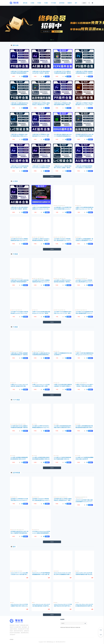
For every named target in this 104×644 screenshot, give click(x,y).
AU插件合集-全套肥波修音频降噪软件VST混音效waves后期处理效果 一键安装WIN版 (84, 168)
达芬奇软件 (56, 571)
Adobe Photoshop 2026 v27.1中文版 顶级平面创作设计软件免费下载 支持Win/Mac (63, 606)
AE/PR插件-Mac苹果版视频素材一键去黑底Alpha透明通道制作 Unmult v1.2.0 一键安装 (84, 240)
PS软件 (56, 603)
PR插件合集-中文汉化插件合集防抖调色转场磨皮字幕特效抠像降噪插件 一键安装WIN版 (19, 73)
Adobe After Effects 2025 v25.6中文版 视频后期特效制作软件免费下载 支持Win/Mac (84, 606)
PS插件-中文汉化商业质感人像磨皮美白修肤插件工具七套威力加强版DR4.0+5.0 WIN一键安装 (63, 386)
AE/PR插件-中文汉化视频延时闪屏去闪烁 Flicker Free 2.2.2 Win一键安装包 (63, 313)
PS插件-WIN (13, 101)
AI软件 (12, 603)
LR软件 (16, 571)
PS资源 (15, 327)
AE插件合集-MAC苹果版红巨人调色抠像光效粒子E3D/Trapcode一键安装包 (41, 136)
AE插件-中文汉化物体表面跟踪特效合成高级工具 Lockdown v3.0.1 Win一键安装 (41, 209)
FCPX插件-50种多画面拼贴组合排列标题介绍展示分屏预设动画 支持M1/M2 (63, 427)
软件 (14, 547)
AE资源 (15, 181)
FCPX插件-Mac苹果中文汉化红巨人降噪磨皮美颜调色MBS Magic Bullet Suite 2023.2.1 (41, 427)
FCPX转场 (67, 70)
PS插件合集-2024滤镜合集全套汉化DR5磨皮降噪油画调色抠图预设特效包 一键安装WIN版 (19, 105)
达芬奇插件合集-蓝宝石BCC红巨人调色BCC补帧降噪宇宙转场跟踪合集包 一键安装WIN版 (84, 136)
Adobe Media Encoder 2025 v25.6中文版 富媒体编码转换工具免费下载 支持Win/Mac (41, 606)
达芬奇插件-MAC (42, 101)
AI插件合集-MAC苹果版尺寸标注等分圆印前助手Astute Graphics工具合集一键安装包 (84, 105)
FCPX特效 (61, 70)
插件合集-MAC (41, 70)
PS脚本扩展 (84, 383)
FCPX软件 (35, 571)
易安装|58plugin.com (51, 642)
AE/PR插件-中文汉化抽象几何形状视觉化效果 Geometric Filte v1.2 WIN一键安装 (19, 313)
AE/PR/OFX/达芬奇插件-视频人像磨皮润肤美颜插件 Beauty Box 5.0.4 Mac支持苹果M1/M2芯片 (84, 502)
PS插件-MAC (78, 70)
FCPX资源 (16, 400)
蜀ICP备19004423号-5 (61, 642)
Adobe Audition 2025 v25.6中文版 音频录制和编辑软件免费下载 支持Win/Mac (84, 574)
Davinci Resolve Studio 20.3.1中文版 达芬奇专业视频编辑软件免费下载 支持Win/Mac (63, 574)
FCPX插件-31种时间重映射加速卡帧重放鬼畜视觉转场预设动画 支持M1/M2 (84, 427)
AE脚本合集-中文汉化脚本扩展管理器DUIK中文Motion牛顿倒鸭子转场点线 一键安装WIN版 (41, 168)
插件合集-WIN (19, 70)
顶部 (101, 635)
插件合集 (16, 45)
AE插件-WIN (13, 164)
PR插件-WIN (13, 70)
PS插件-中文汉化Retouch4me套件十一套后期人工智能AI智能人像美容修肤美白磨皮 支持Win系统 (84, 386)
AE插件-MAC (35, 133)
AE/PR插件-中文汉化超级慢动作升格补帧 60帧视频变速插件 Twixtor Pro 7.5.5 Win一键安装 (84, 313)
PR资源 (15, 254)
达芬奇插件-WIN (85, 133)
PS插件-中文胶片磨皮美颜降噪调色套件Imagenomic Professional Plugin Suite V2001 (84, 355)
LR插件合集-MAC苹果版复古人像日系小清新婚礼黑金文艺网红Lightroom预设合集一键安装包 (19, 136)
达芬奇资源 (16, 473)
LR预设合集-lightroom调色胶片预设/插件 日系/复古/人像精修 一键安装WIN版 (63, 168)
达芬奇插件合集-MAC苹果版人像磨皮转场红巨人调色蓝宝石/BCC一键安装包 (41, 105)
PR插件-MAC (57, 101)
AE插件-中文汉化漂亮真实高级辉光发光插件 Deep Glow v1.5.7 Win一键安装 (84, 209)
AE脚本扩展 (35, 70)
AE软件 (12, 571)
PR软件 (20, 571)
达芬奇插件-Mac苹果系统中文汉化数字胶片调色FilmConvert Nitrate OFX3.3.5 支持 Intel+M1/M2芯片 (19, 500)
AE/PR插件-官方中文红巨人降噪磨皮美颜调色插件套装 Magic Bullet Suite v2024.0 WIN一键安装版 (19, 240)
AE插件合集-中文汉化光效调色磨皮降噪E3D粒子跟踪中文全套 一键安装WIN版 (19, 168)
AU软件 (77, 571)
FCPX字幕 (56, 70)
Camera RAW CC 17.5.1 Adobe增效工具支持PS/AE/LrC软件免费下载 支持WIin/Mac (19, 574)
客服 (101, 630)
